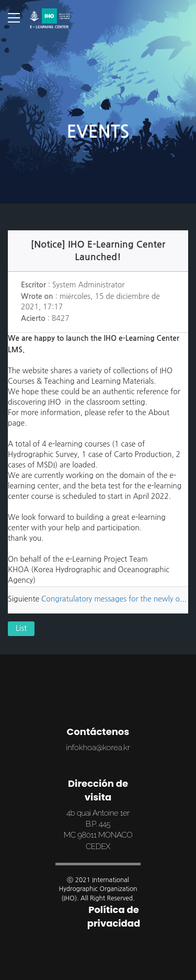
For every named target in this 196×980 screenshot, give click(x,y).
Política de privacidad (114, 916)
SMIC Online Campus (50, 18)
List (21, 629)
